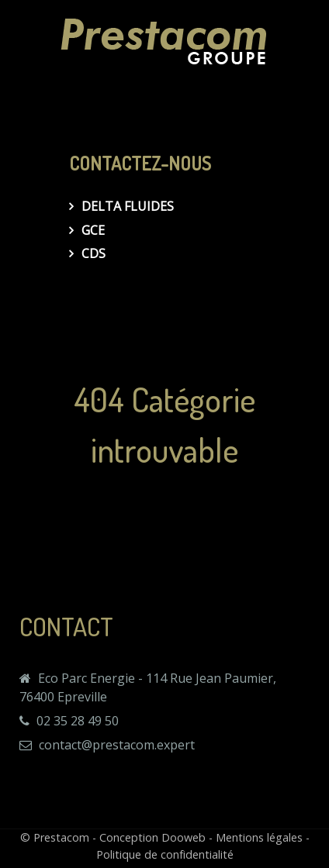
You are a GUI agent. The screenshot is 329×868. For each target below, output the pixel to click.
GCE (93, 230)
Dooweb (184, 837)
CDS (94, 253)
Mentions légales (259, 837)
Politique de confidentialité (165, 854)
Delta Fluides (128, 206)
